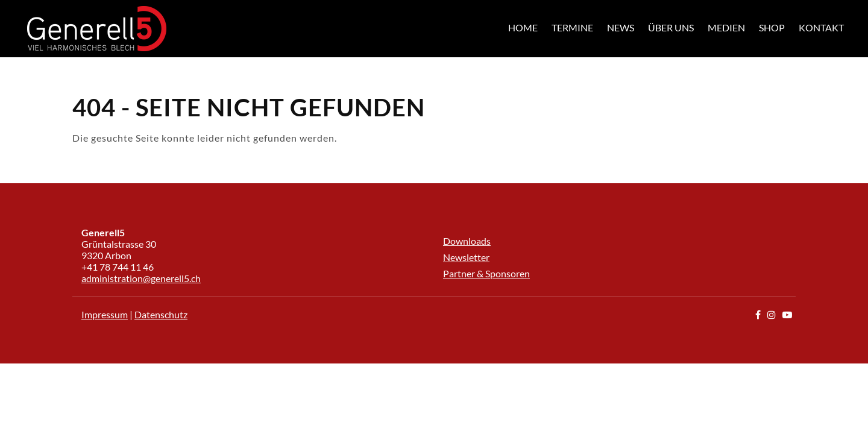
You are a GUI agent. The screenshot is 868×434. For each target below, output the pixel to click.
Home (523, 27)
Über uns (671, 27)
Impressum (105, 314)
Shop (772, 27)
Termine (572, 27)
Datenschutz (161, 314)
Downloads (467, 241)
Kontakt (821, 27)
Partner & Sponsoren (486, 273)
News (621, 27)
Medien (726, 27)
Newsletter (466, 257)
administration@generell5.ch (141, 278)
